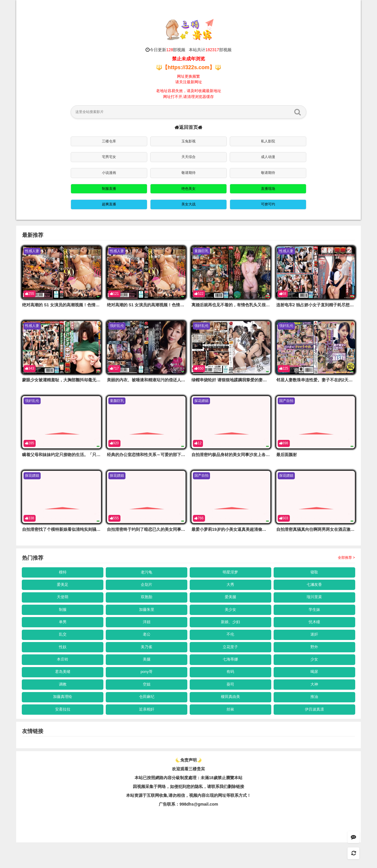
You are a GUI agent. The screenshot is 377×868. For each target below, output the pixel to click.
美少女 (231, 617)
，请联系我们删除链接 (224, 812)
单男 (63, 632)
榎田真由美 (231, 719)
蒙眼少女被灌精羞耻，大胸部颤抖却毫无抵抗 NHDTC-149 (75, 380)
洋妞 (147, 632)
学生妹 (315, 617)
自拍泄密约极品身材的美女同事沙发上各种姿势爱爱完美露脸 (247, 455)
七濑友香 (315, 588)
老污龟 (147, 573)
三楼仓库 (109, 141)
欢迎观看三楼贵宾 (188, 794)
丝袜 (231, 734)
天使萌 (63, 603)
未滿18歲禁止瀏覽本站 (221, 803)
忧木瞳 (315, 632)
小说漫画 (109, 173)
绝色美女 (188, 189)
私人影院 (268, 141)
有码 (231, 690)
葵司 (231, 705)
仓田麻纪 (147, 719)
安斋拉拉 (63, 734)
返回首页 (188, 127)
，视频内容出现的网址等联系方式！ (218, 821)
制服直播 (109, 189)
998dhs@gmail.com (199, 830)
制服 (63, 617)
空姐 (147, 705)
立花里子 (231, 661)
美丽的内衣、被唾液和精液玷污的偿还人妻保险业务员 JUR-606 (165, 380)
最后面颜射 (287, 455)
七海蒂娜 (231, 676)
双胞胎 (147, 603)
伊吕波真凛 (315, 734)
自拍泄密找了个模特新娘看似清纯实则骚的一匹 (65, 529)
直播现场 (268, 189)
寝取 (315, 573)
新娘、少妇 (231, 632)
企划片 (147, 588)
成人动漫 (268, 157)
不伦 (231, 646)
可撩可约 (268, 204)
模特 (63, 573)
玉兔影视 (188, 141)
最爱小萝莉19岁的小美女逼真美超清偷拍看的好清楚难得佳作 (247, 529)
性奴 (63, 661)
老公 (147, 646)
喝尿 (315, 690)
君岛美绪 (63, 690)
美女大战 (188, 204)
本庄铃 (63, 676)
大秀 (231, 588)
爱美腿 (231, 603)
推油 (315, 719)
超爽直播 (109, 204)
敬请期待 (188, 173)
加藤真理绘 (63, 719)
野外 (315, 661)
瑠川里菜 (315, 603)
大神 (315, 705)
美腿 (147, 676)
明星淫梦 (231, 573)
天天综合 (188, 157)
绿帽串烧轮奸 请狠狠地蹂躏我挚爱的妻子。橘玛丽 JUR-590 (246, 380)
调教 (63, 705)
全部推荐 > (346, 558)
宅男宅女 (109, 157)
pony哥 (146, 690)
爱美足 (63, 588)
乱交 (63, 646)
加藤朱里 (147, 617)
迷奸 (315, 646)
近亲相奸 (147, 734)
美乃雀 (147, 661)
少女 (315, 676)
